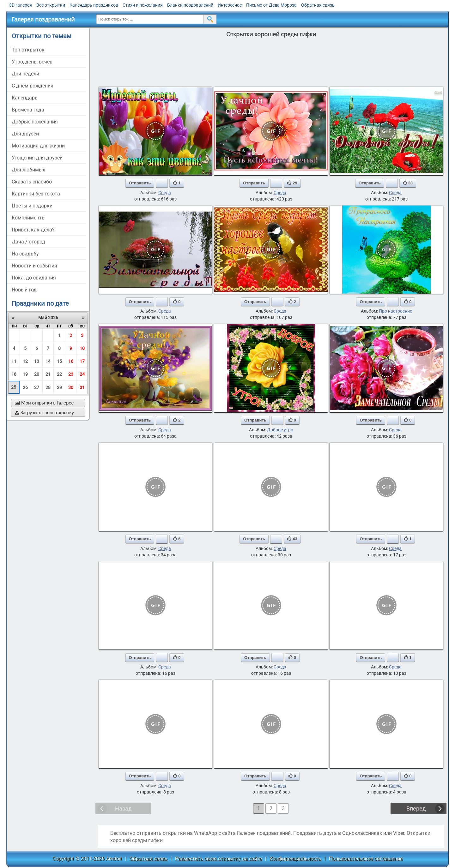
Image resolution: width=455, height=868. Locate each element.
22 (59, 374)
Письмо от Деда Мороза (271, 5)
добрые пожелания (35, 122)
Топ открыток (28, 50)
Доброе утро (280, 430)
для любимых (28, 170)
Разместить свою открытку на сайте (218, 859)
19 (25, 374)
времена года (28, 110)
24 (82, 374)
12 (25, 361)
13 (37, 361)
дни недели (25, 74)
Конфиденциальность (295, 859)
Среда (165, 193)
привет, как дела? (33, 230)
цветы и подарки (32, 206)
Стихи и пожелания (143, 5)
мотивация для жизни (38, 146)
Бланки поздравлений (190, 5)
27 (37, 387)
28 (48, 387)
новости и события (34, 266)
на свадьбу (25, 254)
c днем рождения (33, 86)
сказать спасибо (32, 182)
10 (82, 348)
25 (14, 387)
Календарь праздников (94, 5)
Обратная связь (318, 5)
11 (14, 361)
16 (71, 361)
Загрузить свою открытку (44, 413)
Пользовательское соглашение (366, 859)
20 (37, 374)
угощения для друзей (37, 158)
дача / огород (28, 242)
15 (59, 361)
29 (59, 387)
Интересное (230, 5)
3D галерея (21, 5)
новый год (24, 290)
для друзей (25, 134)
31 (82, 387)
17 (82, 361)
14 (48, 361)
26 (25, 387)
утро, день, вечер (32, 62)
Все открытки (51, 5)
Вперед (416, 808)
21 (48, 374)
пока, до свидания (34, 278)
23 (71, 374)
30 (71, 387)
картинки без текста (36, 194)
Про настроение (395, 311)
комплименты (29, 218)
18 (14, 374)
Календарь (25, 98)
